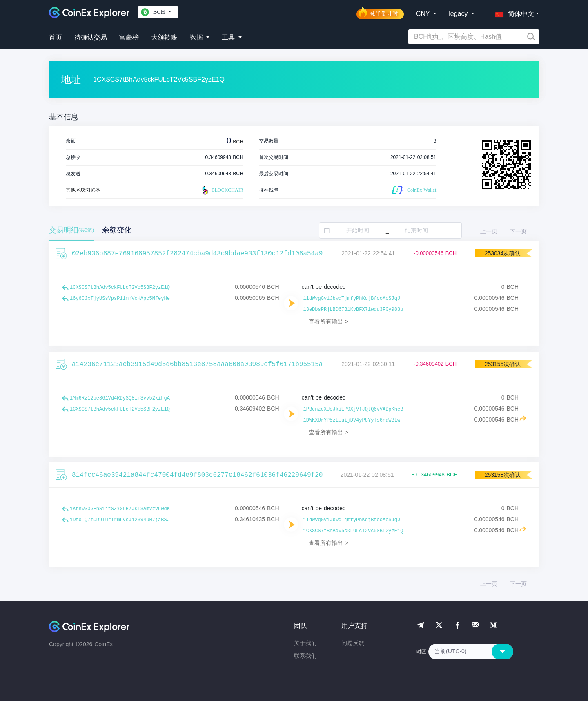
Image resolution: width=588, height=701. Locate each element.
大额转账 (164, 37)
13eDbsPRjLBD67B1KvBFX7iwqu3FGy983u (353, 310)
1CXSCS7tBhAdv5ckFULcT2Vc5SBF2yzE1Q (120, 288)
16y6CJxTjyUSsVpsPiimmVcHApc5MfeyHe (120, 299)
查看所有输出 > (329, 321)
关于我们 (305, 643)
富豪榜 (129, 37)
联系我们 (305, 656)
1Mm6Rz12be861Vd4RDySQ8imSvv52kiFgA (120, 398)
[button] (513, 12)
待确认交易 (91, 37)
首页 (56, 37)
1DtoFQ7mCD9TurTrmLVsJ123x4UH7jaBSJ (120, 520)
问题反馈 (353, 643)
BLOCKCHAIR (222, 190)
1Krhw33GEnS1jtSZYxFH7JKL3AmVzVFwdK (120, 509)
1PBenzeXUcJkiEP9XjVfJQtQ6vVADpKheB (353, 409)
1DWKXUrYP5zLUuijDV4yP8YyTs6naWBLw (352, 420)
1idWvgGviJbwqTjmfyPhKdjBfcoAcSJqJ (352, 299)
